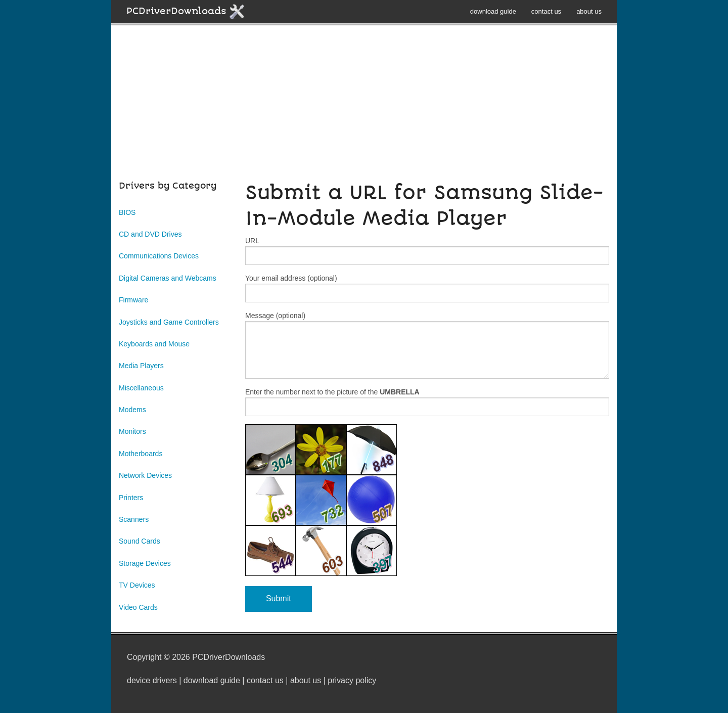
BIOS (127, 212)
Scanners (134, 519)
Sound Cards (140, 541)
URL (427, 251)
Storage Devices (145, 563)
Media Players (141, 366)
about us (589, 11)
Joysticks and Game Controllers (169, 322)
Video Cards (138, 607)
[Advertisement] (364, 108)
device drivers (152, 680)
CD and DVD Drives (150, 234)
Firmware (133, 300)
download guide (493, 11)
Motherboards (141, 454)
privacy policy (352, 680)
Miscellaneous (141, 388)
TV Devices (137, 585)
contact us (546, 11)
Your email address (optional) (427, 288)
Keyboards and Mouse (154, 344)
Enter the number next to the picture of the (427, 402)
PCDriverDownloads (186, 12)
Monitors (132, 431)
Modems (132, 410)
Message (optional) (427, 345)
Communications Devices (159, 256)
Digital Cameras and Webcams (168, 278)
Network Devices (145, 475)
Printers (131, 498)
